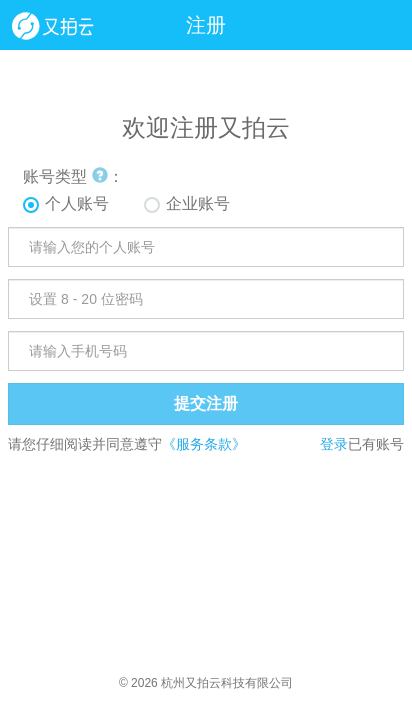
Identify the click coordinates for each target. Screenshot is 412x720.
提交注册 (206, 403)
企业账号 (198, 203)
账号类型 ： (73, 176)
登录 (334, 444)
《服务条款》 (204, 444)
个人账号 (77, 203)
